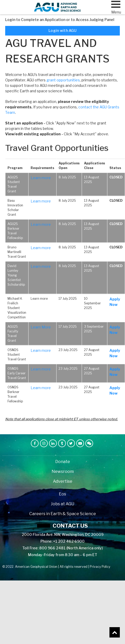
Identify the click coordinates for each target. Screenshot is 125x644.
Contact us (70, 526)
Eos (63, 494)
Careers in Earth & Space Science (63, 514)
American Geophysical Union (36, 567)
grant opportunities (63, 80)
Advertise (63, 481)
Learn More (41, 327)
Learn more (41, 178)
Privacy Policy (100, 567)
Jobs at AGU (63, 504)
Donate (63, 462)
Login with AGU (63, 30)
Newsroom (63, 471)
